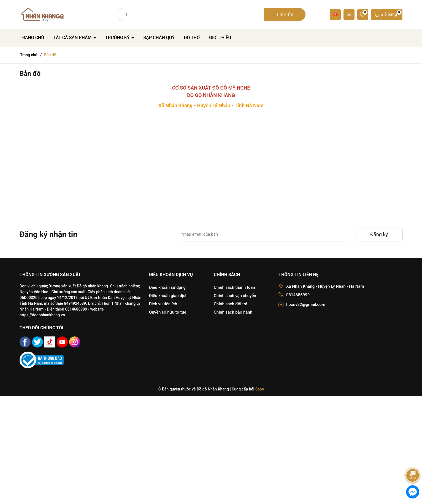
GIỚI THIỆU (220, 38)
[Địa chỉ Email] (265, 235)
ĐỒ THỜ (192, 38)
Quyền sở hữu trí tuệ (168, 312)
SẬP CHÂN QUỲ (159, 38)
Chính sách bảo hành (233, 312)
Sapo (260, 389)
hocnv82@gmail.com (306, 304)
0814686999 (298, 295)
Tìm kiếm (285, 14)
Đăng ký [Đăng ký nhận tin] (379, 234)
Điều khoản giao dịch (168, 296)
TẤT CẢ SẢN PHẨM (73, 38)
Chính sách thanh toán (234, 287)
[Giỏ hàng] (387, 15)
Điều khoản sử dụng (167, 287)
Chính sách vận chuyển (235, 296)
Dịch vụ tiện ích (163, 304)
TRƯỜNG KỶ (118, 38)
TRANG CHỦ (32, 38)
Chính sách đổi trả (231, 304)
